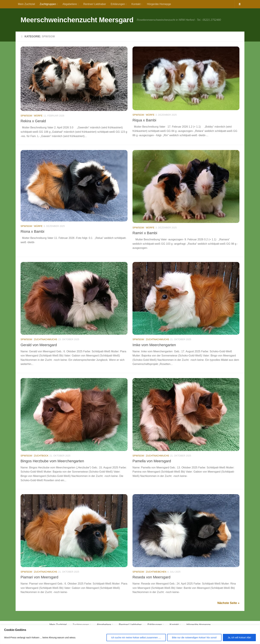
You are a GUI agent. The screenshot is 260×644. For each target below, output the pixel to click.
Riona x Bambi (32, 231)
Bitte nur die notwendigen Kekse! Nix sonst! (194, 638)
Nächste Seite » (228, 603)
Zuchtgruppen (48, 4)
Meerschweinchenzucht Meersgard (77, 20)
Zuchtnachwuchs (46, 339)
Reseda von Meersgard (151, 577)
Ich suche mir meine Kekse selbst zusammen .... (136, 638)
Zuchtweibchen (156, 572)
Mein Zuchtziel (26, 4)
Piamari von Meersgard (39, 577)
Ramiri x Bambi (145, 233)
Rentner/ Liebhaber (95, 4)
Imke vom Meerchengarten (154, 345)
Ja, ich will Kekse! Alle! (239, 638)
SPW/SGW (26, 116)
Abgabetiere (70, 4)
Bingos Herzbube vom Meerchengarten (52, 461)
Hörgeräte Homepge (159, 4)
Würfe (38, 116)
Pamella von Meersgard (152, 461)
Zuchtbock (41, 456)
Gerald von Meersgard (39, 345)
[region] (130, 634)
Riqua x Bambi (144, 120)
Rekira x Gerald (33, 121)
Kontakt (136, 4)
